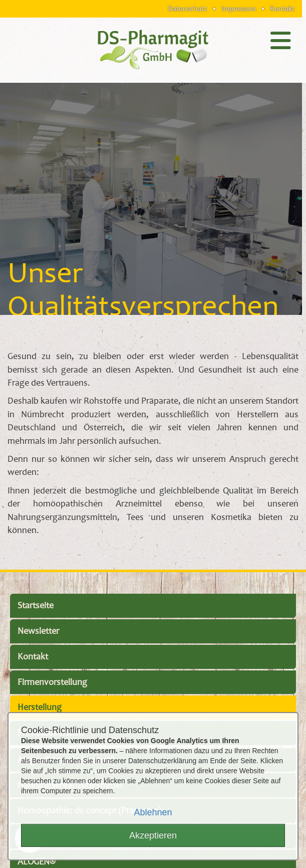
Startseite (36, 605)
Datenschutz (188, 9)
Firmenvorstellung (52, 682)
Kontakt (282, 9)
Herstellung (40, 707)
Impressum (239, 9)
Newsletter (38, 631)
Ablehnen (153, 812)
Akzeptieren (153, 835)
